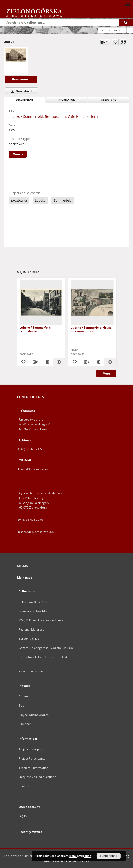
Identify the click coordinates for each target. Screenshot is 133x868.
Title (22, 706)
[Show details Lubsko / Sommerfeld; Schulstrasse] (58, 362)
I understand (109, 856)
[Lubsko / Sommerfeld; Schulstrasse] (41, 303)
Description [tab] (24, 100)
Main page (25, 577)
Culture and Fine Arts (33, 602)
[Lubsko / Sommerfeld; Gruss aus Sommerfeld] (92, 303)
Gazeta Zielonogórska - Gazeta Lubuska (46, 648)
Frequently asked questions (37, 777)
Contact (24, 786)
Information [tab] (66, 100)
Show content (21, 79)
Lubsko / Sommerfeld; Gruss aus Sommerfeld (91, 329)
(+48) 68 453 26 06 (31, 520)
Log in (23, 816)
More (106, 373)
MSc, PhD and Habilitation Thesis (41, 620)
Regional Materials (31, 629)
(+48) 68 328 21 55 (31, 449)
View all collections (31, 671)
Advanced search (112, 30)
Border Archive (29, 639)
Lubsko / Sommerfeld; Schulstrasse (35, 329)
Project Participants (32, 759)
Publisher (25, 724)
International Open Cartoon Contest (43, 657)
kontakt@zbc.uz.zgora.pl (35, 469)
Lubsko (40, 201)
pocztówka (17, 144)
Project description (31, 749)
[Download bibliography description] (35, 362)
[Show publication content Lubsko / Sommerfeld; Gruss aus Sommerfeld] (98, 362)
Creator (24, 696)
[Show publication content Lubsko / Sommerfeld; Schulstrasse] (47, 362)
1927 (12, 130)
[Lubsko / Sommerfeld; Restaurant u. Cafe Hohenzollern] (16, 55)
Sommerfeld (63, 201)
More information (80, 856)
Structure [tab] (109, 100)
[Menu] (127, 4)
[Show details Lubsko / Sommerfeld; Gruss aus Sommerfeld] (109, 362)
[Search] (126, 22)
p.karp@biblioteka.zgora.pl (36, 532)
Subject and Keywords (34, 715)
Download (20, 91)
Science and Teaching (33, 611)
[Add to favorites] (115, 42)
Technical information (34, 768)
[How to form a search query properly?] (130, 30)
